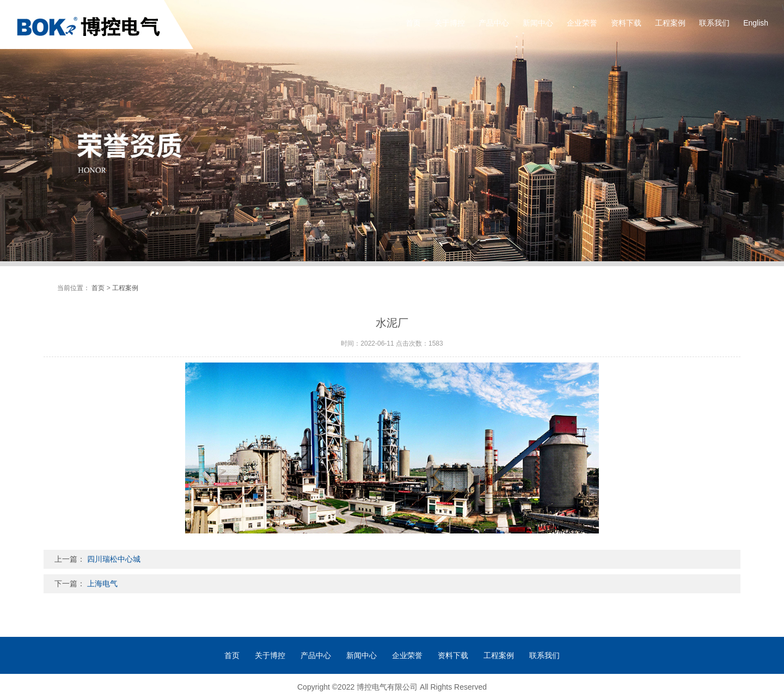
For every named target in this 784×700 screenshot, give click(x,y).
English (756, 23)
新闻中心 (538, 23)
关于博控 (450, 23)
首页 (413, 23)
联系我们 (714, 23)
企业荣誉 (582, 23)
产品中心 (494, 23)
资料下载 (626, 23)
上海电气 (102, 584)
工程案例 (670, 23)
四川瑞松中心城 (114, 559)
